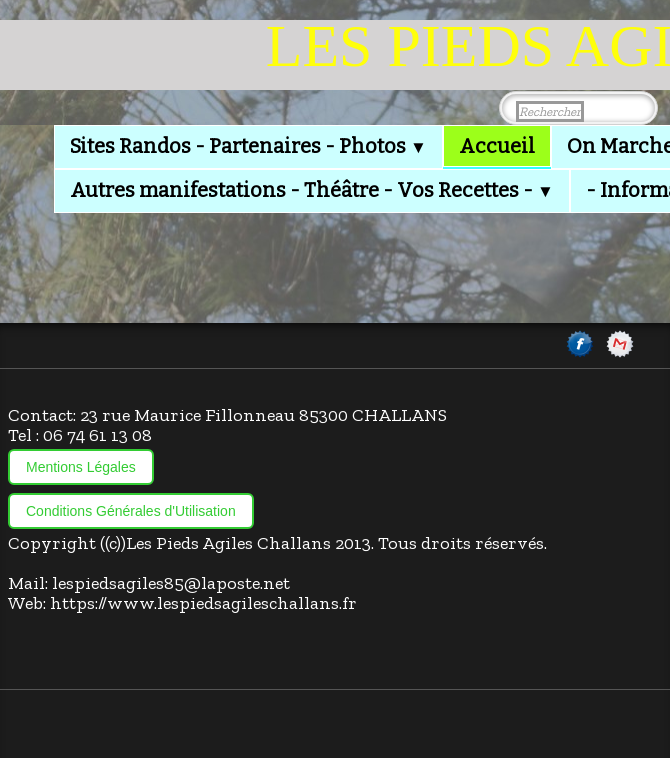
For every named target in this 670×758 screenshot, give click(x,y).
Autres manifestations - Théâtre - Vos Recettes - (312, 190)
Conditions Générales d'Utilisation (131, 511)
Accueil (497, 146)
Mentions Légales (81, 467)
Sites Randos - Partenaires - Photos (248, 146)
